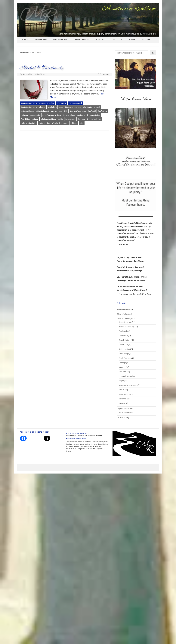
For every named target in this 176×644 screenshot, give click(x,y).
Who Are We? (40, 40)
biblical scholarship (73, 107)
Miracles (122, 367)
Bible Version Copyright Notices (76, 439)
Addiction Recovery (29, 103)
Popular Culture (123, 409)
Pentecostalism (94, 115)
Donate (132, 40)
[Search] (153, 53)
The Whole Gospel (82, 40)
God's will (92, 111)
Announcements (124, 309)
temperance (70, 119)
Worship (122, 403)
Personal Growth (75, 103)
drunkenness (57, 111)
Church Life (62, 103)
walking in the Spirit (29, 123)
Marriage (122, 363)
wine (82, 123)
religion (35, 119)
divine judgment (42, 111)
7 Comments (104, 74)
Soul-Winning (124, 394)
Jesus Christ (35, 115)
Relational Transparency (128, 385)
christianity (88, 107)
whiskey (74, 123)
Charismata (123, 336)
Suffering (122, 399)
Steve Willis (27, 74)
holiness (24, 115)
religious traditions (48, 119)
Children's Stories (124, 314)
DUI (66, 111)
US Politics (121, 418)
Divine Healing (124, 349)
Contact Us (117, 40)
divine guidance (27, 111)
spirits (61, 119)
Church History (125, 340)
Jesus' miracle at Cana (52, 115)
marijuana (81, 115)
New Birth (123, 372)
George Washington (78, 111)
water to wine (44, 123)
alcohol (42, 107)
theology (81, 119)
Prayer (121, 381)
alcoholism (52, 107)
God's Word (103, 111)
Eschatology (124, 354)
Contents (24, 40)
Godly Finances (125, 358)
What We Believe (60, 40)
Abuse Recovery (125, 322)
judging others (69, 115)
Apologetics (124, 331)
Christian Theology (47, 103)
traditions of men (94, 119)
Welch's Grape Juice (60, 123)
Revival (122, 390)
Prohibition (25, 119)
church (97, 107)
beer (61, 107)
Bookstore (101, 40)
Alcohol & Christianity (42, 67)
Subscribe (146, 40)
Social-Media (124, 412)
